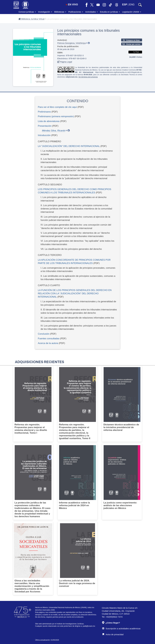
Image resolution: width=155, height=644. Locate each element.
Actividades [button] (92, 12)
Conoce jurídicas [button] (27, 12)
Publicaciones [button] (76, 12)
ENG (132, 5)
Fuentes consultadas (49, 339)
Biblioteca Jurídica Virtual (31, 19)
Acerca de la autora (48, 343)
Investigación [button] (45, 12)
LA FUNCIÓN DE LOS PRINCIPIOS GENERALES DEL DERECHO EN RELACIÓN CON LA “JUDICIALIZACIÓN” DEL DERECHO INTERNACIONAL (75, 294)
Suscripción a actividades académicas (121, 629)
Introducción (44, 135)
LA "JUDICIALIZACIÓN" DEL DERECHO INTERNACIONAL (69, 146)
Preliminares (44, 112)
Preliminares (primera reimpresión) (56, 116)
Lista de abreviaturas (49, 121)
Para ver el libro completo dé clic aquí (57, 107)
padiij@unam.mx (89, 626)
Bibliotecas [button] (60, 12)
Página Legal (65, 62)
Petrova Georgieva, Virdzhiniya (72, 43)
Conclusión (44, 334)
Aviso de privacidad (113, 634)
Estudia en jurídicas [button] (110, 12)
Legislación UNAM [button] (132, 12)
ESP (125, 5)
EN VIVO (72, 5)
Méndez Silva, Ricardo (54, 131)
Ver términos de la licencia (88, 77)
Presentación (45, 126)
